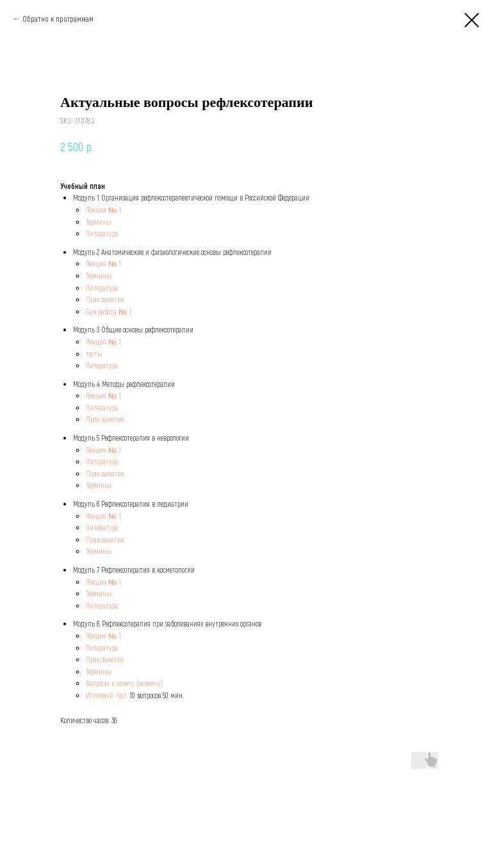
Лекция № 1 (103, 209)
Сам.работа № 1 (109, 311)
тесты (94, 354)
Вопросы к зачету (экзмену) (124, 683)
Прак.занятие (105, 659)
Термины (99, 222)
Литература (102, 233)
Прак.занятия (105, 299)
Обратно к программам (58, 19)
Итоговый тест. (107, 695)
